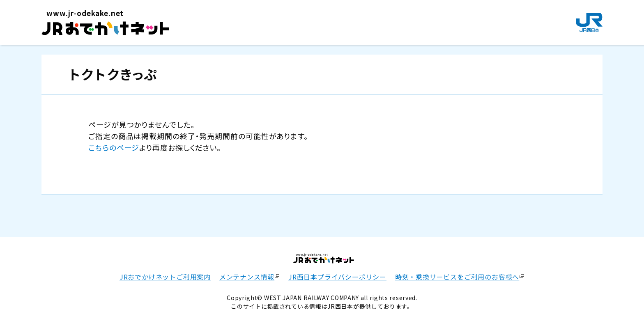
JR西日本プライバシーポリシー (337, 277)
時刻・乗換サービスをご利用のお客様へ (457, 277)
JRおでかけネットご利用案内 (165, 277)
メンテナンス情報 (247, 277)
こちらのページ (114, 147)
